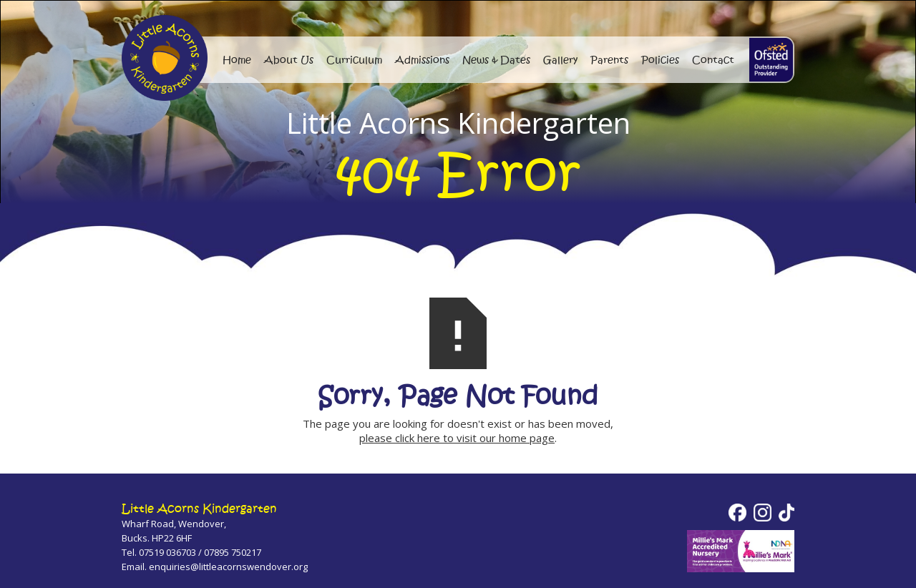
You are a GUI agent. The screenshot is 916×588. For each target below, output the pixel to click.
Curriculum (354, 60)
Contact (713, 60)
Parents (609, 60)
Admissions (422, 60)
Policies (660, 60)
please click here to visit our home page (457, 438)
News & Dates (496, 60)
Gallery (560, 60)
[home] (772, 60)
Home (237, 60)
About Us (289, 60)
